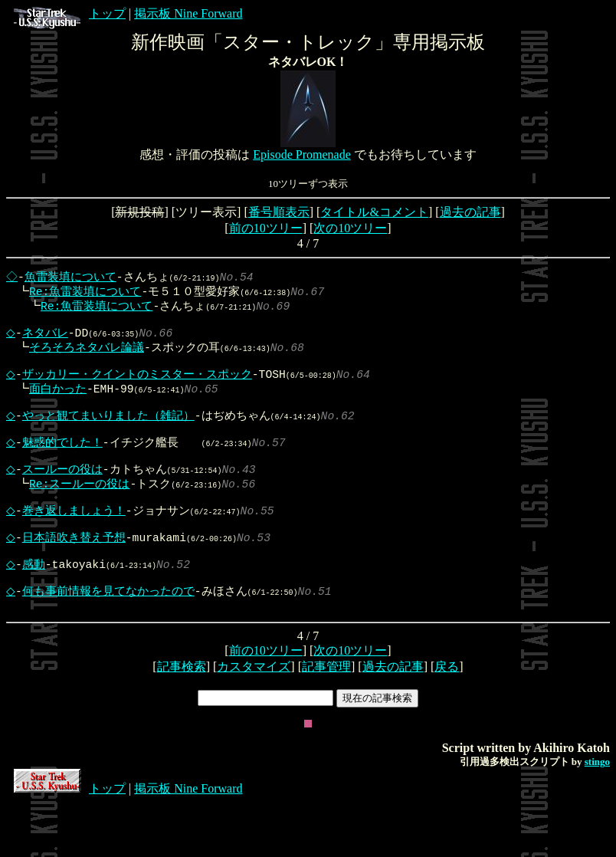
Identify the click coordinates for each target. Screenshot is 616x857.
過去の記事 (470, 212)
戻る (447, 720)
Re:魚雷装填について (80, 294)
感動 (38, 609)
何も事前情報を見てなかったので (112, 641)
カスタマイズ (254, 720)
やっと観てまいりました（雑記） (112, 436)
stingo (597, 815)
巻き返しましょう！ (78, 547)
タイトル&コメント (374, 212)
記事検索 (182, 720)
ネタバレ (49, 341)
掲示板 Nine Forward (188, 13)
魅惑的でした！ (66, 468)
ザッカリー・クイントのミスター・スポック (141, 389)
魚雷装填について (72, 277)
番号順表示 (279, 212)
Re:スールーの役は (75, 515)
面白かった (53, 405)
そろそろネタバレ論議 (82, 357)
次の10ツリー (350, 228)
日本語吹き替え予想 (78, 578)
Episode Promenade (302, 154)
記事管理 (326, 720)
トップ (70, 13)
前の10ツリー (266, 228)
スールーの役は (66, 499)
